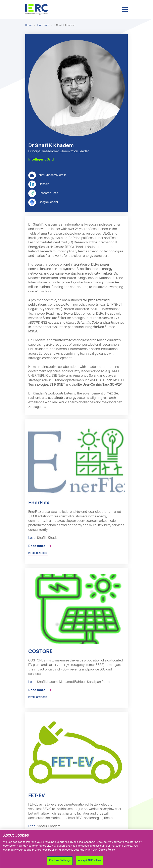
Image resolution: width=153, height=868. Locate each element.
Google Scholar (43, 202)
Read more (37, 546)
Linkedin (39, 184)
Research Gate (43, 193)
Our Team (43, 25)
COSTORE (40, 652)
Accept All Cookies (90, 862)
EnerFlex (39, 503)
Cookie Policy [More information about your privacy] (107, 851)
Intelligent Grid (38, 553)
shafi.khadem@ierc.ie (47, 175)
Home (29, 25)
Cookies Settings (60, 862)
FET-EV (37, 796)
